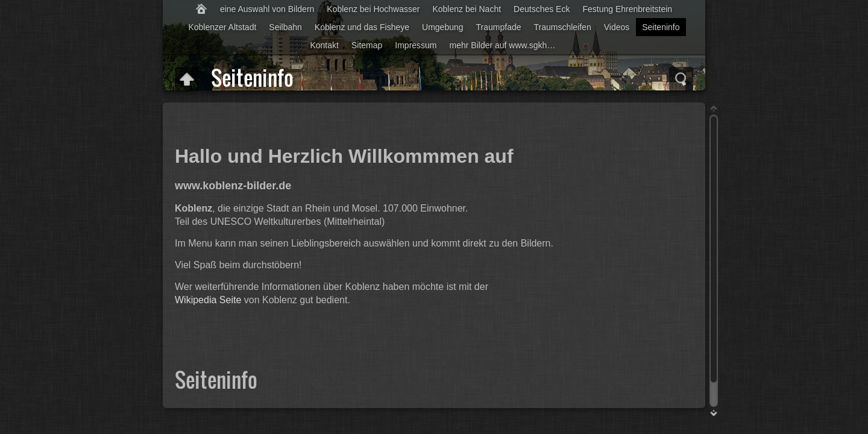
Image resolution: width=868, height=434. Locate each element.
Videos (617, 27)
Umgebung (443, 27)
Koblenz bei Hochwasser (373, 9)
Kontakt (324, 45)
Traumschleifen (563, 27)
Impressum (416, 45)
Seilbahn (285, 27)
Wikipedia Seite (208, 300)
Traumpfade (499, 27)
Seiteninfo (661, 27)
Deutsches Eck (542, 9)
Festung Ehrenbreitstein (627, 9)
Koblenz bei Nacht (467, 9)
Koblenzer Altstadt (222, 27)
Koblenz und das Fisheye (362, 27)
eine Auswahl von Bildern (267, 9)
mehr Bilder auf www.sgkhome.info (507, 45)
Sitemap (367, 45)
